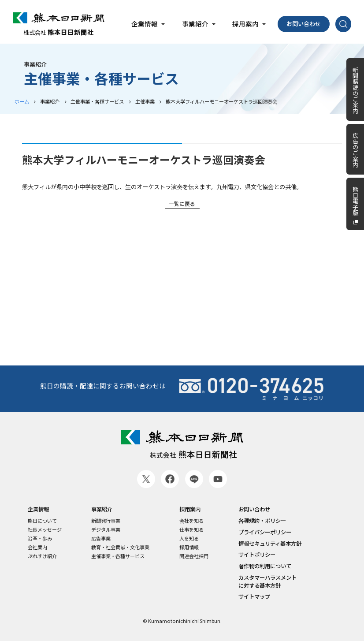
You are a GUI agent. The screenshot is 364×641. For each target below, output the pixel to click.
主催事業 (145, 101)
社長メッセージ (45, 530)
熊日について (42, 521)
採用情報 (189, 547)
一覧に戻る (182, 203)
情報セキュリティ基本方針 (270, 544)
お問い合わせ (304, 24)
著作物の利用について (265, 566)
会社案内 (37, 547)
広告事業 (101, 539)
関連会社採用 (194, 556)
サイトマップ (254, 597)
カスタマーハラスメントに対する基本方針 (267, 581)
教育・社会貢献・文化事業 (120, 547)
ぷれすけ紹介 (42, 556)
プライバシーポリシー (265, 532)
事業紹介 (50, 101)
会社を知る (191, 521)
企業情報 (38, 509)
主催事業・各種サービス (97, 101)
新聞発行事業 (106, 521)
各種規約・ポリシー (262, 521)
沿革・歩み (40, 539)
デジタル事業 (106, 530)
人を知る (189, 539)
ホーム (22, 101)
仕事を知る (191, 530)
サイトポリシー (257, 555)
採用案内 (190, 509)
